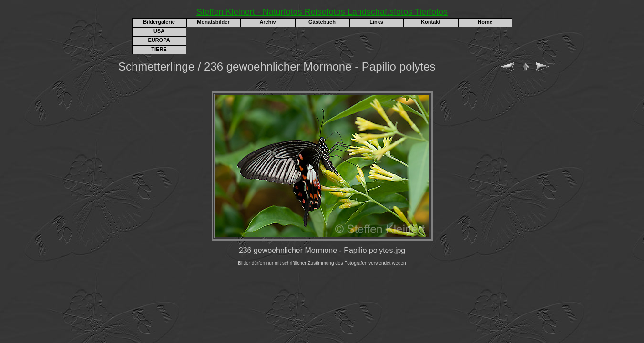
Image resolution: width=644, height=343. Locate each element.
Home (485, 22)
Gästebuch (322, 22)
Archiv (267, 22)
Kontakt (431, 22)
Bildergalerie (159, 22)
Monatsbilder (213, 22)
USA (159, 31)
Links (376, 22)
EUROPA (159, 40)
